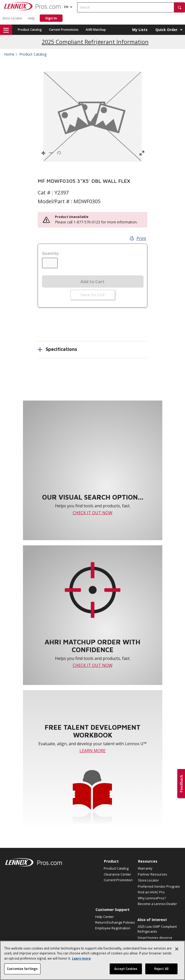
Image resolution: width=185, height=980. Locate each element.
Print (138, 238)
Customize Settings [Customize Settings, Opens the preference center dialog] (22, 972)
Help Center (104, 917)
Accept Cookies (126, 972)
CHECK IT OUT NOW (93, 513)
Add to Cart (92, 282)
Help (31, 18)
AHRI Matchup (96, 30)
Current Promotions (64, 30)
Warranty (145, 868)
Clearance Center (117, 874)
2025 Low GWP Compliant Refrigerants (157, 929)
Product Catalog (30, 30)
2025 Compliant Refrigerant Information (95, 42)
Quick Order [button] (166, 30)
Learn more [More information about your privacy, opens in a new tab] (81, 962)
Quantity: (51, 253)
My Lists (140, 30)
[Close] (177, 952)
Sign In (51, 18)
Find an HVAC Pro (151, 892)
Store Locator (12, 18)
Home (9, 54)
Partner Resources (152, 874)
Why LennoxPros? (152, 898)
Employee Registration (113, 928)
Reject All (161, 972)
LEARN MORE (92, 751)
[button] (180, 7)
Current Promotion (118, 880)
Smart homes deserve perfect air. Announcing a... (156, 943)
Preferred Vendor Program (159, 886)
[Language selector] (66, 7)
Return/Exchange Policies (115, 922)
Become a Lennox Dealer (157, 904)
